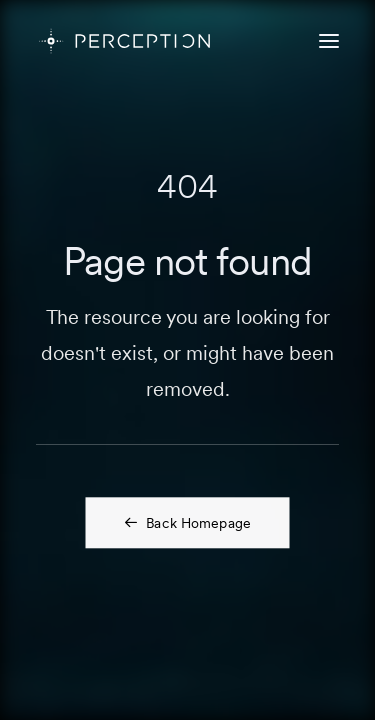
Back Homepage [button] (187, 522)
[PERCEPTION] (124, 41)
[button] (329, 41)
